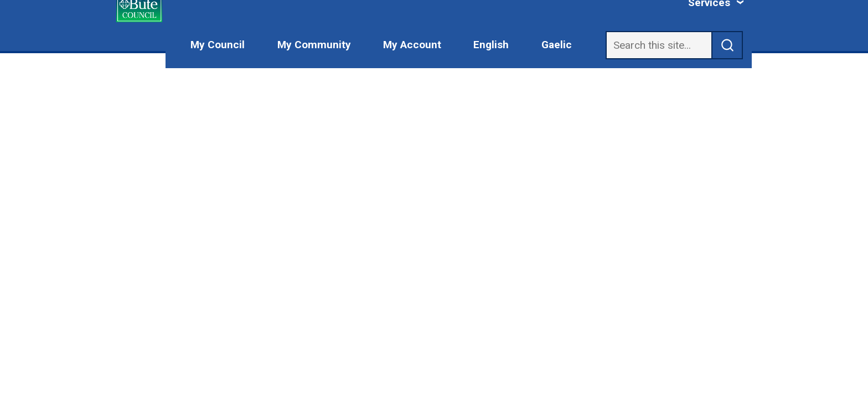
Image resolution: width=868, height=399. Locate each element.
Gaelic (557, 45)
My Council (218, 45)
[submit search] (727, 45)
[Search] (659, 45)
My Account (412, 45)
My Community (314, 45)
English (491, 45)
